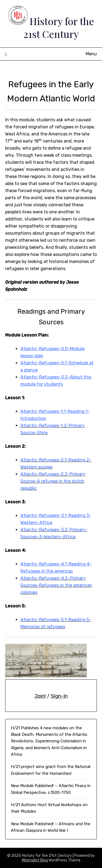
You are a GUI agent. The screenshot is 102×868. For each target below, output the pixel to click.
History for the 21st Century (59, 27)
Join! (40, 696)
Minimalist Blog (35, 860)
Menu (91, 54)
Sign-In (59, 696)
